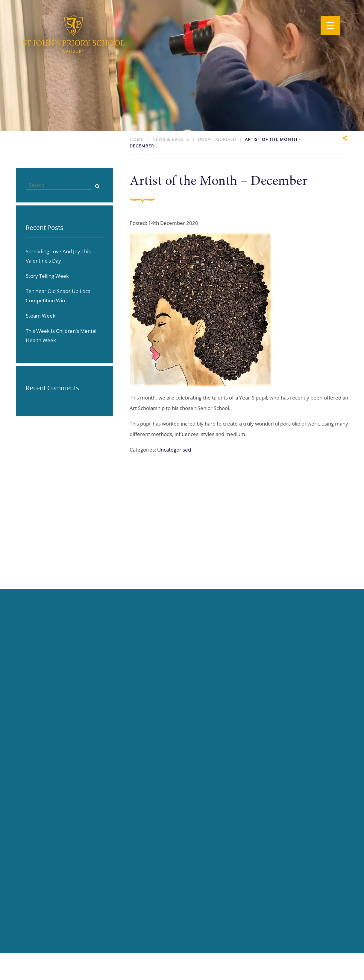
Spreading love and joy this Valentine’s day (58, 256)
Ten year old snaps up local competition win (59, 296)
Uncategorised (174, 450)
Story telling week (47, 276)
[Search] (97, 185)
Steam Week (41, 316)
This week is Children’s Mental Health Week (61, 336)
